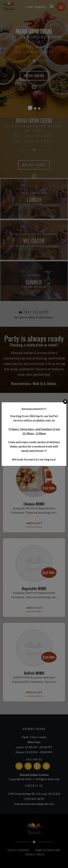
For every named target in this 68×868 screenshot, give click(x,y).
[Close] (65, 402)
